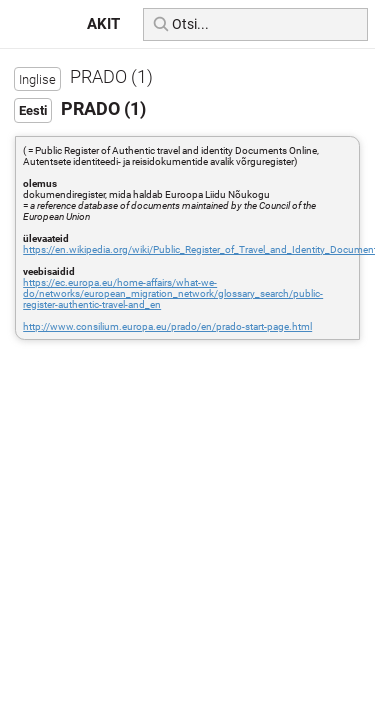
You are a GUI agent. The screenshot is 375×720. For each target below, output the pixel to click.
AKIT (103, 24)
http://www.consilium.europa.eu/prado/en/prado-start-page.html (167, 326)
